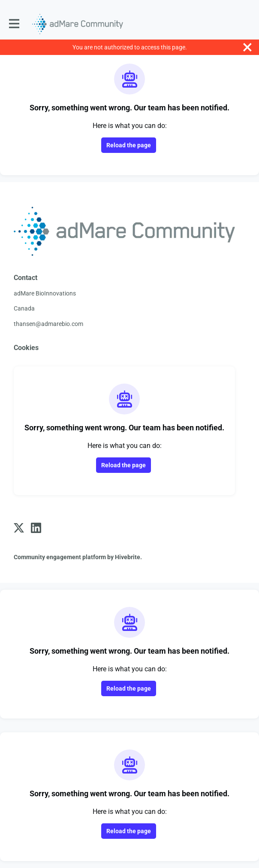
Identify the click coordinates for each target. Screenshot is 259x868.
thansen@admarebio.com (48, 324)
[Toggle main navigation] (14, 24)
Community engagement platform (60, 557)
